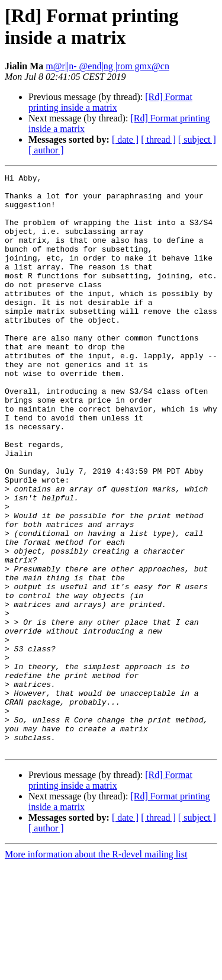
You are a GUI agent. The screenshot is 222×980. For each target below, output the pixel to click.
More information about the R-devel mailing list (96, 970)
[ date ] (125, 139)
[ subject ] (197, 139)
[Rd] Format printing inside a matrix (110, 102)
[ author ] (46, 150)
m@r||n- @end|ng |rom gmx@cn (107, 66)
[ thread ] (158, 139)
